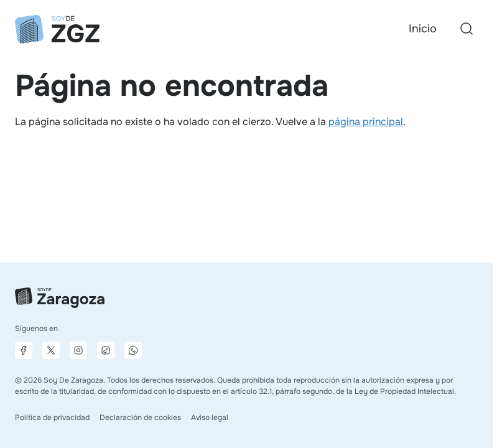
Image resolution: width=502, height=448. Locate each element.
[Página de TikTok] (106, 350)
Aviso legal (210, 418)
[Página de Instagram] (78, 350)
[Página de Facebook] (24, 350)
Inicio (423, 29)
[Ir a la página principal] (57, 29)
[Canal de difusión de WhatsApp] (133, 350)
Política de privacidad (52, 418)
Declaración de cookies (140, 418)
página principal (366, 122)
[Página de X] (51, 350)
